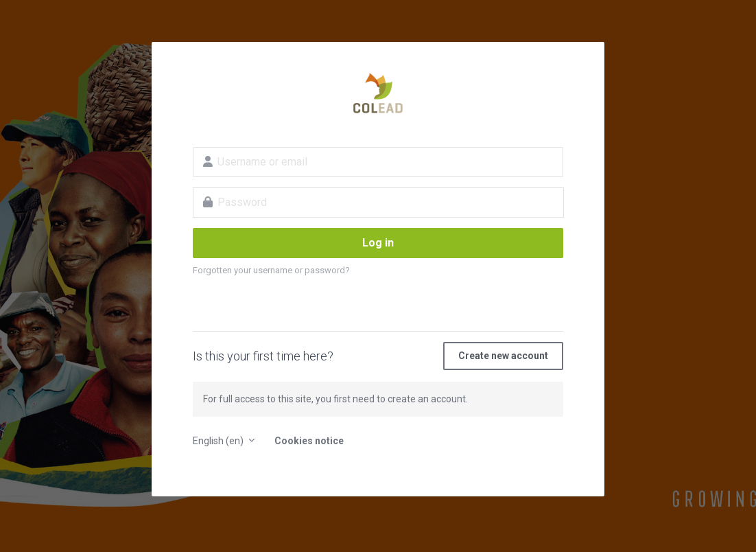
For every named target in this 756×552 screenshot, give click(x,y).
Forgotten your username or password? (271, 270)
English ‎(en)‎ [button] (219, 441)
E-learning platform (378, 93)
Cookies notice (309, 441)
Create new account (503, 356)
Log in (378, 243)
